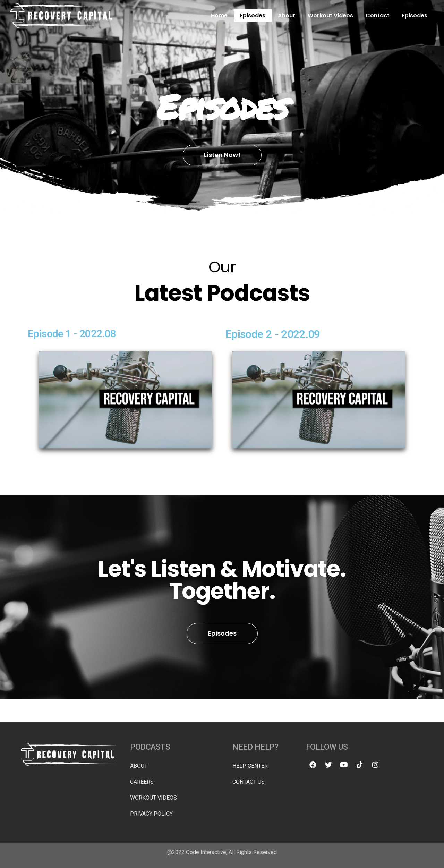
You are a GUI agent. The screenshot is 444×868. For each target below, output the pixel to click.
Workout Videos (330, 15)
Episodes (253, 15)
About (287, 15)
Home (219, 15)
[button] (222, 155)
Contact (378, 15)
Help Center (250, 766)
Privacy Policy (151, 814)
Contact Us (249, 782)
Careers (142, 782)
